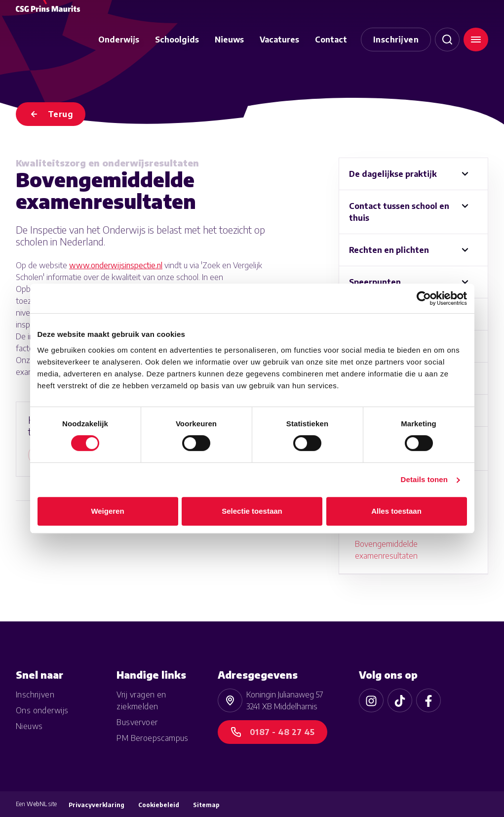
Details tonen (424, 479)
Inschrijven (396, 40)
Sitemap (206, 805)
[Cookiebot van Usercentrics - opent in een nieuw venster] (424, 298)
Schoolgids (177, 40)
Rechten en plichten (389, 250)
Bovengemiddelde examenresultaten (386, 550)
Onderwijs (119, 40)
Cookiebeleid (159, 805)
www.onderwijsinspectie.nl (116, 265)
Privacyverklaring (97, 805)
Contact (331, 40)
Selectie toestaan (252, 511)
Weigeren (107, 511)
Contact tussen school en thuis (399, 212)
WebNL (37, 804)
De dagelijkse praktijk (393, 174)
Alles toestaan (396, 511)
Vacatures (279, 40)
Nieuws (229, 40)
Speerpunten (375, 282)
